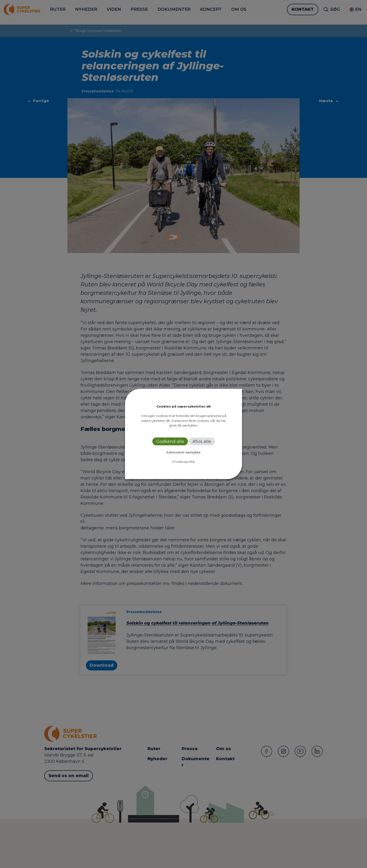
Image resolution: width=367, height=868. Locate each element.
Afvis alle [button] (202, 441)
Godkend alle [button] (170, 441)
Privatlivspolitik (184, 461)
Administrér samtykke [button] (183, 452)
